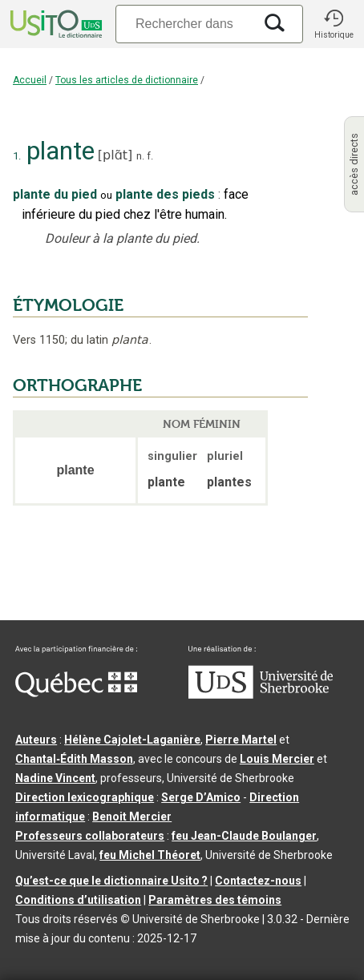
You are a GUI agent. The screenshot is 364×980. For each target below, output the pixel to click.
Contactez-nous (258, 881)
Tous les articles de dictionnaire (127, 80)
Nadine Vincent (55, 778)
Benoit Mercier (132, 817)
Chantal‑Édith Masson (74, 759)
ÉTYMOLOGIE (68, 305)
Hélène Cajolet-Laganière (132, 740)
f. (150, 156)
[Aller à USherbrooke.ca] (261, 695)
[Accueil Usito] (55, 24)
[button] (334, 24)
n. (140, 156)
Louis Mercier (277, 759)
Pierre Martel (241, 740)
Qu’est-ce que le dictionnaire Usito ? (111, 881)
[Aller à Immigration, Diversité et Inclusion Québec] (76, 693)
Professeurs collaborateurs (90, 836)
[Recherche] (184, 24)
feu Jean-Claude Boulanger (244, 836)
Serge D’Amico (201, 797)
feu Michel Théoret (150, 855)
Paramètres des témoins (215, 900)
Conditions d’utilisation (78, 900)
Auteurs (36, 740)
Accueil (30, 80)
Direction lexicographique (85, 797)
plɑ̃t (115, 155)
